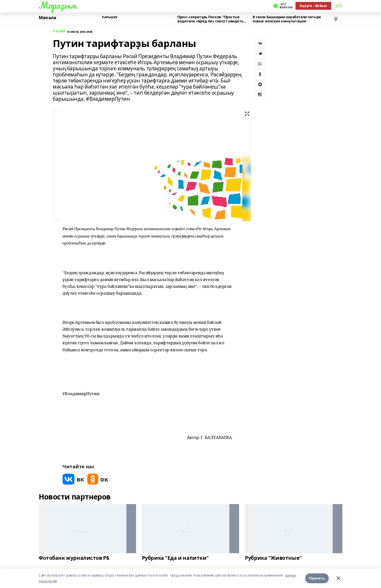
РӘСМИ (59, 31)
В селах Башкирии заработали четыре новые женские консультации (287, 19)
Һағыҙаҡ (110, 17)
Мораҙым (58, 5)
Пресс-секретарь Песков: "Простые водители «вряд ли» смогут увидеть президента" (210, 19)
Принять (317, 578)
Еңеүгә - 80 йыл (313, 6)
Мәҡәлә (47, 18)
